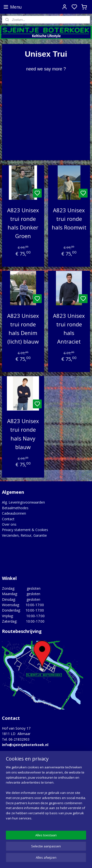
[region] (46, 795)
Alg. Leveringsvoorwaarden (23, 502)
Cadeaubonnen (14, 513)
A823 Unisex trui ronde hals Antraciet (69, 328)
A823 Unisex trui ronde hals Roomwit (69, 218)
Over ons (9, 524)
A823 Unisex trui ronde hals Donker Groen (23, 223)
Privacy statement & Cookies (25, 530)
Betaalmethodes (15, 508)
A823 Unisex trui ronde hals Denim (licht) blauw (23, 328)
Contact (8, 519)
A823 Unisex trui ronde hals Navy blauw (23, 434)
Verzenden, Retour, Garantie (24, 535)
